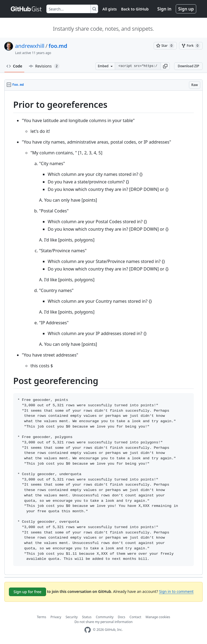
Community (105, 617)
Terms (42, 617)
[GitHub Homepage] (88, 630)
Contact (135, 617)
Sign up (186, 9)
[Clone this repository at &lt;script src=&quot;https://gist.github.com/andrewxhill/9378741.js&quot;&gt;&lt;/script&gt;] (138, 66)
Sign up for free (27, 592)
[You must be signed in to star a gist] (165, 46)
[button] (165, 66)
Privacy (56, 617)
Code (14, 66)
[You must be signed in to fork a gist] (191, 46)
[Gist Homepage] (26, 9)
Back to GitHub (135, 9)
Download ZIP (188, 66)
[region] (103, 333)
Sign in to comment (176, 591)
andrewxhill (30, 46)
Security (72, 617)
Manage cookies (158, 617)
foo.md (58, 46)
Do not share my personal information (103, 622)
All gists (110, 9)
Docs (122, 617)
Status (87, 617)
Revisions (44, 66)
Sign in (164, 9)
